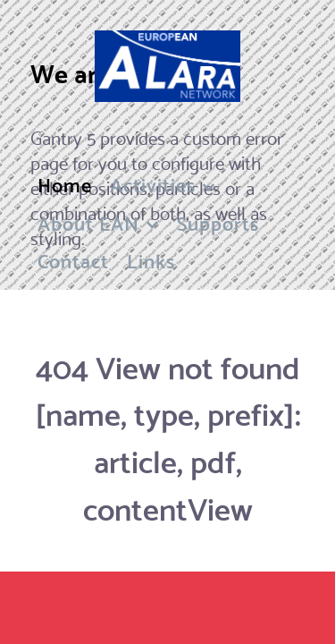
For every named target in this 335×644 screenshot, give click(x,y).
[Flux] (167, 66)
